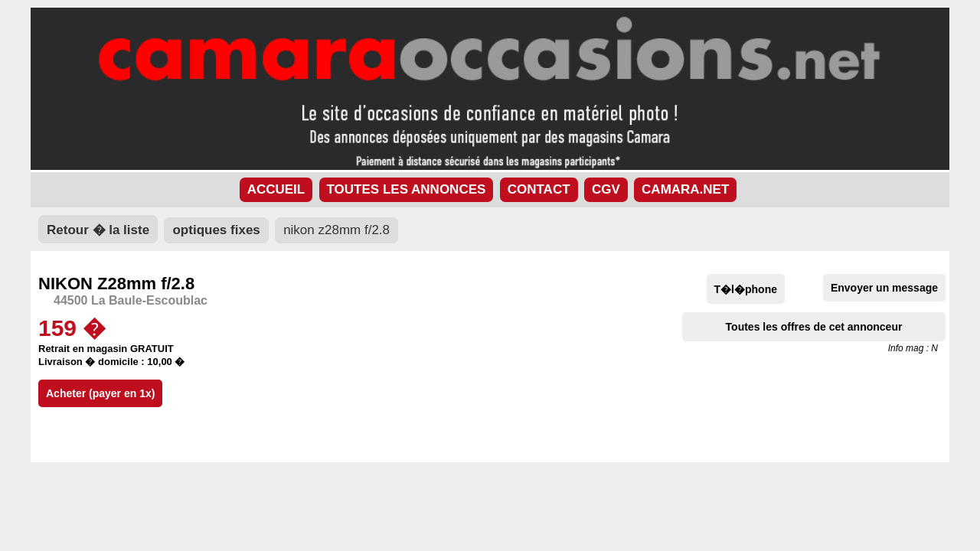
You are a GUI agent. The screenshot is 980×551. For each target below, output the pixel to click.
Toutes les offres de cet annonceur (814, 327)
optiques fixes (216, 230)
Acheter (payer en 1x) (100, 393)
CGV (606, 189)
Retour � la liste (98, 230)
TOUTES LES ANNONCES (407, 189)
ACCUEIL (276, 189)
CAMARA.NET (685, 189)
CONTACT (539, 189)
